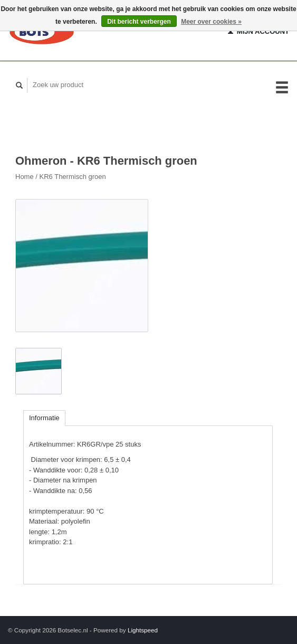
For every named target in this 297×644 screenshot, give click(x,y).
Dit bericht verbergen (139, 22)
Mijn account (258, 31)
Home (25, 177)
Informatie (44, 418)
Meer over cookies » (211, 22)
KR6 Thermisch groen (73, 177)
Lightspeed (143, 630)
